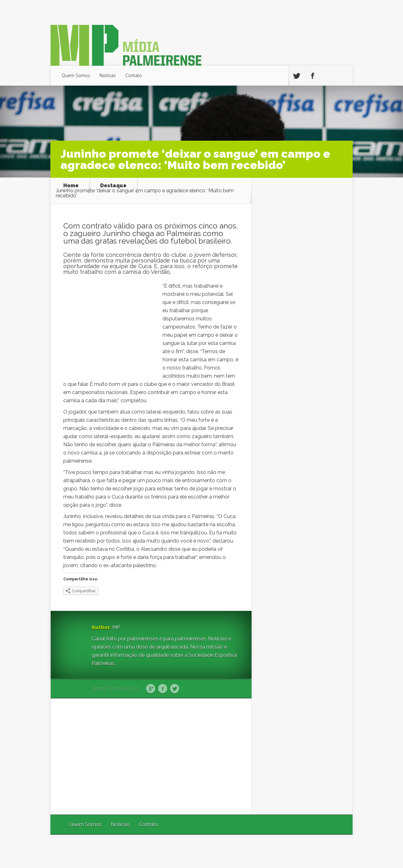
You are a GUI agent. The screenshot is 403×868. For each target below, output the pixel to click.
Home (71, 186)
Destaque (113, 186)
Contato (134, 75)
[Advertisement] (151, 755)
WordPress (338, 851)
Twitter (175, 689)
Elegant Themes (268, 851)
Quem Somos (76, 75)
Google (151, 689)
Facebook (163, 689)
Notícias (108, 75)
